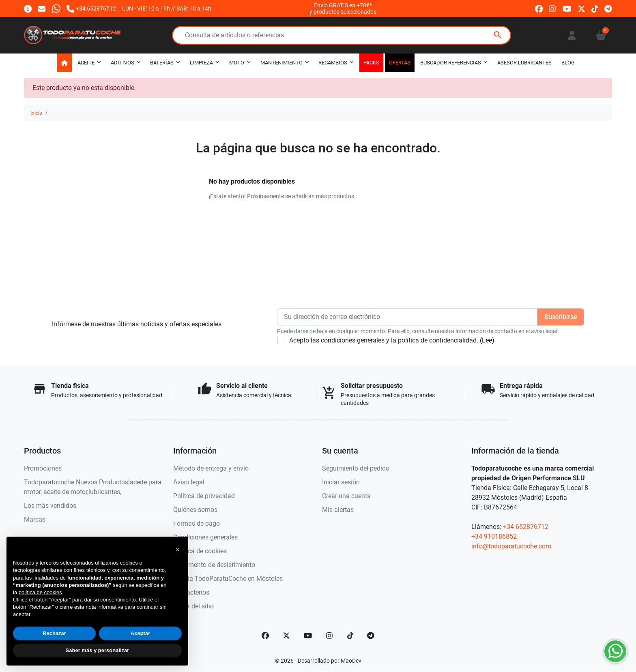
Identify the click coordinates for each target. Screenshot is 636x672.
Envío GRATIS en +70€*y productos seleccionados (343, 9)
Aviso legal (189, 482)
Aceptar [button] (140, 633)
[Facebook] (265, 636)
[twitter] (581, 8)
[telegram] (608, 8)
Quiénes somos (195, 510)
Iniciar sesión (341, 482)
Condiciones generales (205, 537)
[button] (601, 35)
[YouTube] (308, 636)
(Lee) (487, 340)
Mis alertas (338, 510)
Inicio (36, 113)
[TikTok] (350, 636)
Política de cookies (200, 551)
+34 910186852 (494, 536)
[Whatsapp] (56, 8)
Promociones (43, 468)
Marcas (35, 519)
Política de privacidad (204, 496)
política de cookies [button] (40, 592)
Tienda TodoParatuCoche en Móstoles (228, 579)
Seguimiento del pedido (356, 468)
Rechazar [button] (54, 633)
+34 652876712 (526, 527)
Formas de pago (197, 523)
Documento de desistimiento (214, 565)
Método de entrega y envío (211, 468)
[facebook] (539, 8)
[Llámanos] (91, 8)
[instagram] (553, 8)
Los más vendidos (50, 506)
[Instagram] (330, 636)
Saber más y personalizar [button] (98, 650)
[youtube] (567, 8)
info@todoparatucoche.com (511, 546)
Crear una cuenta (346, 496)
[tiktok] (595, 8)
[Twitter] (286, 636)
